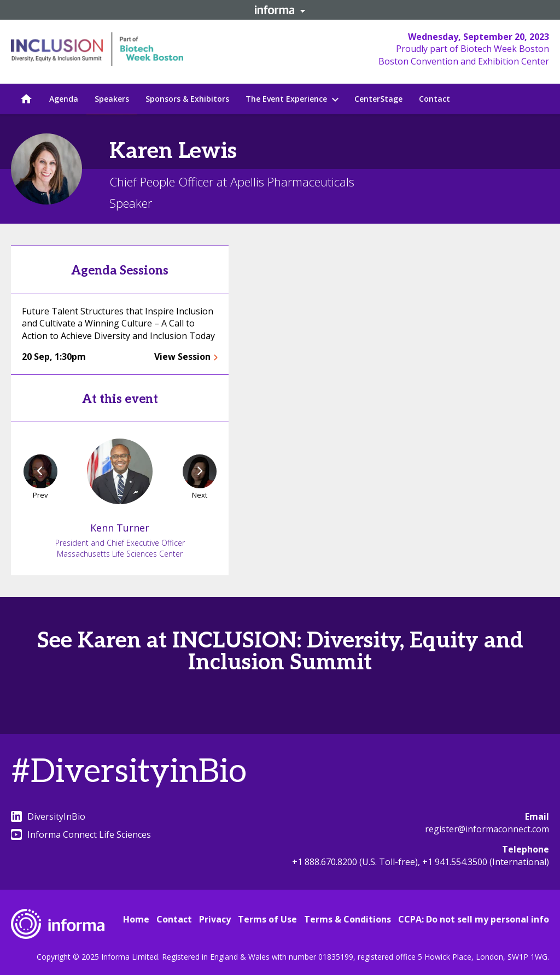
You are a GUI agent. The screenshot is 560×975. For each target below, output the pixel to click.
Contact (174, 919)
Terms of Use (267, 919)
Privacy (215, 919)
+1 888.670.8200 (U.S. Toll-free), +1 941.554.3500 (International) (421, 862)
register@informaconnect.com (487, 829)
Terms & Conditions (348, 919)
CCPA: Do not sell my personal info (474, 919)
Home (136, 919)
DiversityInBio (48, 816)
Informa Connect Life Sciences (81, 834)
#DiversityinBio (129, 772)
